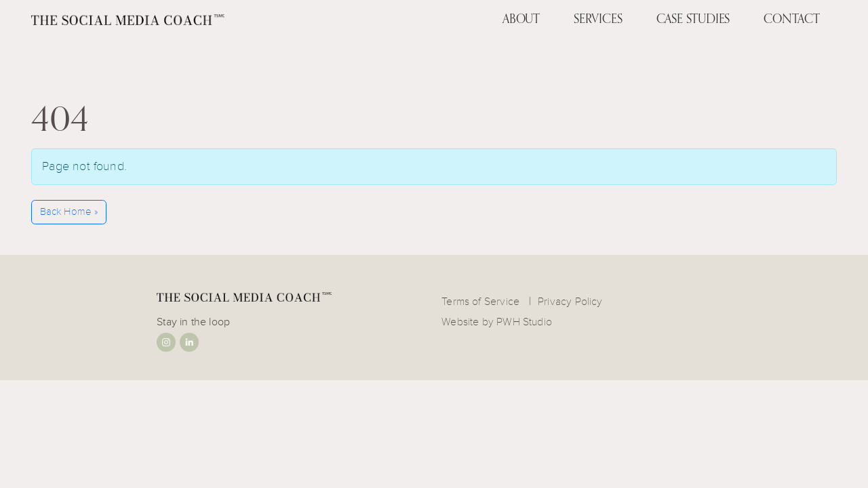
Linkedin (189, 342)
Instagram (166, 342)
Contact (792, 18)
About (521, 18)
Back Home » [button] (69, 212)
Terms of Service (480, 302)
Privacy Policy (570, 302)
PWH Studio (524, 322)
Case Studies (693, 18)
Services (598, 18)
